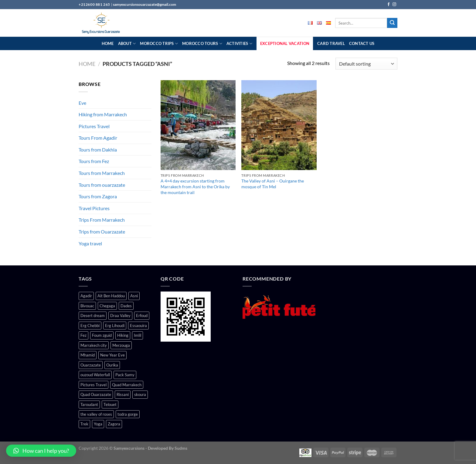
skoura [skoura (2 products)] (140, 394)
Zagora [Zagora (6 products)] (114, 424)
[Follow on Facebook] (389, 5)
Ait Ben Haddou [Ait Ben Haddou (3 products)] (111, 296)
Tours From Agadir (98, 138)
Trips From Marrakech (102, 220)
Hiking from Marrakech (103, 114)
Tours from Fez (94, 161)
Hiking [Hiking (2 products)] (123, 335)
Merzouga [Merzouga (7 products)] (121, 345)
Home (108, 43)
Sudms (181, 448)
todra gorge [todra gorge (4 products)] (128, 414)
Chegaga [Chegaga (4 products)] (107, 306)
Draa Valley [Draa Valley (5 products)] (120, 316)
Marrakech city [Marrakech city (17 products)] (94, 345)
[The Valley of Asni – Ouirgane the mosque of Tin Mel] (279, 125)
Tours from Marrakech (102, 173)
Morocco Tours (202, 44)
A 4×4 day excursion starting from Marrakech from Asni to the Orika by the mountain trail (195, 186)
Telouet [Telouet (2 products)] (110, 404)
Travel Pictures (94, 208)
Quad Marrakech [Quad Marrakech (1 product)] (127, 385)
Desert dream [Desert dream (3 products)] (93, 316)
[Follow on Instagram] (394, 5)
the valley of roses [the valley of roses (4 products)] (96, 414)
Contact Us (362, 43)
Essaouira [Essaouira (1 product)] (138, 326)
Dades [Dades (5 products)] (126, 306)
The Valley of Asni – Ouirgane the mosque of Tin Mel (273, 184)
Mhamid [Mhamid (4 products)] (88, 355)
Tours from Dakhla (98, 150)
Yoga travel (90, 243)
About (127, 44)
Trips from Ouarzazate (102, 232)
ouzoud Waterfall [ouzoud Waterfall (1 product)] (95, 375)
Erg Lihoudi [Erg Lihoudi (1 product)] (115, 326)
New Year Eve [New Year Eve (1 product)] (112, 355)
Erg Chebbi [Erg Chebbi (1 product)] (90, 326)
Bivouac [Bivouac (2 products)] (87, 306)
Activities (239, 44)
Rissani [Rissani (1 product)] (123, 394)
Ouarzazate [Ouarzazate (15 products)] (91, 365)
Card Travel (331, 43)
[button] (41, 451)
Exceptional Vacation (285, 43)
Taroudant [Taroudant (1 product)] (89, 404)
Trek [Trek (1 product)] (84, 424)
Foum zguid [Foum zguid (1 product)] (102, 335)
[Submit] (392, 23)
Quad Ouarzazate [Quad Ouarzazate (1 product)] (96, 394)
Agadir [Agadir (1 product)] (86, 296)
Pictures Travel (94, 126)
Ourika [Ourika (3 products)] (112, 365)
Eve (82, 103)
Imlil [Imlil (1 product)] (138, 335)
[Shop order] (366, 64)
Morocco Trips (159, 44)
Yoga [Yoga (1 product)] (98, 424)
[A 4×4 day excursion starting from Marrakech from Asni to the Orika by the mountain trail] (198, 125)
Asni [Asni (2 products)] (134, 296)
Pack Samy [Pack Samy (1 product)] (125, 375)
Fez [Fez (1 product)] (83, 335)
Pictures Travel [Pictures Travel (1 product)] (93, 385)
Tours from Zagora (98, 196)
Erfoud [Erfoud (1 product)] (142, 316)
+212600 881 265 (95, 4)
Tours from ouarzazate (102, 185)
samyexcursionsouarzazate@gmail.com (144, 4)
